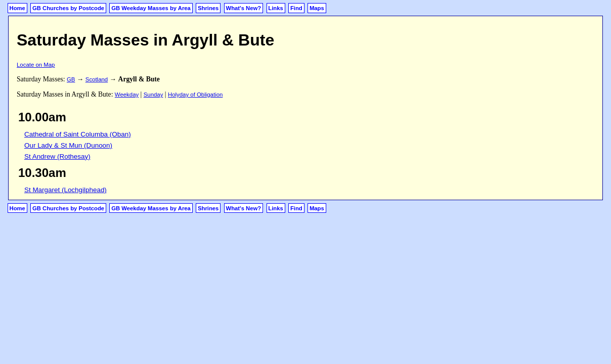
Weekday (127, 95)
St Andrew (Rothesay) (57, 156)
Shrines (208, 8)
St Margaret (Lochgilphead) (66, 190)
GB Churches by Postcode (68, 8)
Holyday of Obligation (195, 95)
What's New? (244, 8)
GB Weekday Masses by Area (151, 8)
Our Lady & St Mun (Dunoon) (68, 145)
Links (275, 8)
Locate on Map (36, 65)
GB (71, 79)
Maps (317, 8)
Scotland (97, 79)
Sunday (154, 95)
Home (17, 8)
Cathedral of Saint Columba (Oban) (78, 134)
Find (296, 8)
